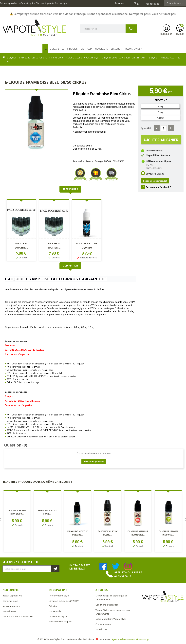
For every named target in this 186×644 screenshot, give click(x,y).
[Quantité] (164, 128)
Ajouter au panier (161, 140)
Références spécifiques (159, 161)
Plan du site (101, 629)
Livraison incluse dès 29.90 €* (64, 601)
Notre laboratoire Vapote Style (111, 619)
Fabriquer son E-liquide (60, 622)
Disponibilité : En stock (158, 155)
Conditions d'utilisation (107, 605)
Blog (136, 3)
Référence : (152, 151)
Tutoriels (120, 3)
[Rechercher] (108, 29)
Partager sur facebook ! (158, 187)
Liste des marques (58, 616)
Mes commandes (11, 606)
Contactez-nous (175, 3)
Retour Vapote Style (12, 596)
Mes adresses (9, 611)
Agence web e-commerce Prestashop (130, 639)
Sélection (53, 606)
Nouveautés (55, 611)
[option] (21, 231)
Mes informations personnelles (18, 616)
